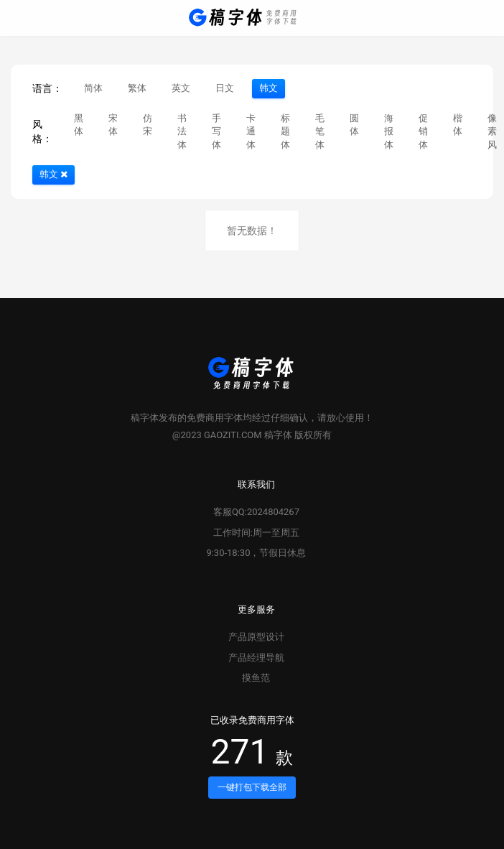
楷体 (458, 125)
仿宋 (148, 125)
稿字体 (145, 418)
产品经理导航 (256, 658)
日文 (225, 88)
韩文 (269, 88)
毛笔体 (320, 131)
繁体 (137, 88)
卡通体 (251, 131)
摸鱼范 (256, 678)
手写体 (216, 131)
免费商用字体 (215, 418)
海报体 (389, 131)
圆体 (354, 125)
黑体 (79, 125)
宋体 (113, 125)
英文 (181, 88)
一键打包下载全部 (252, 787)
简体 (93, 88)
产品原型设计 (256, 637)
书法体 (182, 131)
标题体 (285, 131)
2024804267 (273, 512)
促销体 (423, 131)
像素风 (492, 131)
